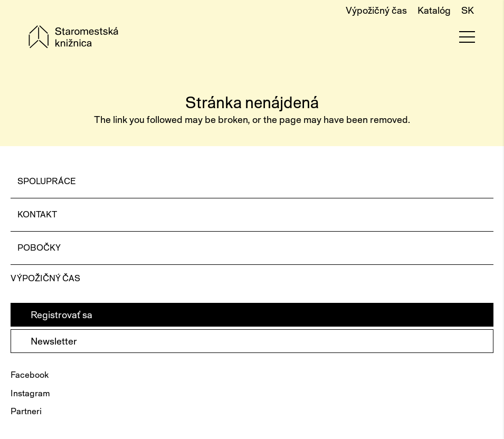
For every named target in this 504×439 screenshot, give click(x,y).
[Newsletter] (252, 341)
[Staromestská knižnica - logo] (73, 37)
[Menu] (467, 37)
